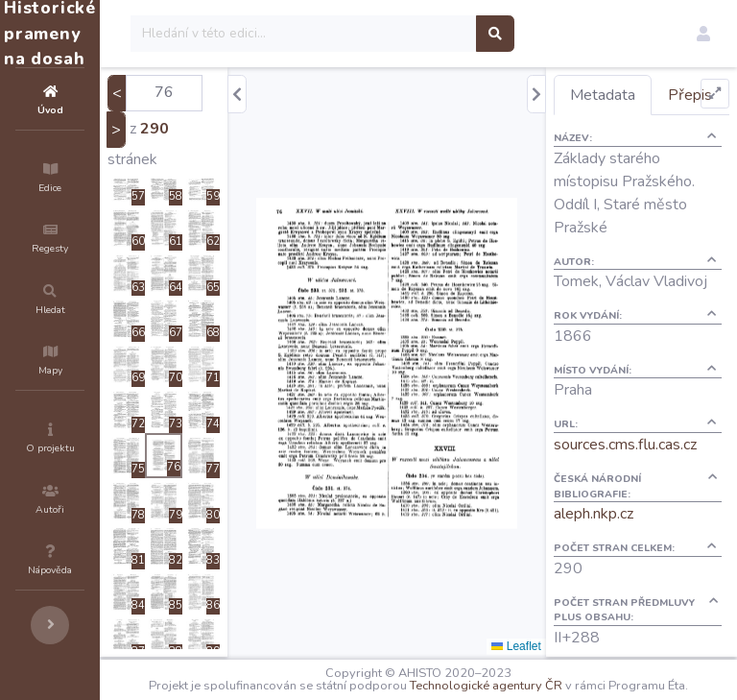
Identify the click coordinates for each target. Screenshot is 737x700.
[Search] (419, 34)
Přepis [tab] (627, 134)
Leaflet (550, 646)
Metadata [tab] (637, 95)
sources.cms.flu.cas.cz (660, 530)
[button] (703, 34)
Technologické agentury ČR (585, 683)
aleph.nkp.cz (628, 599)
